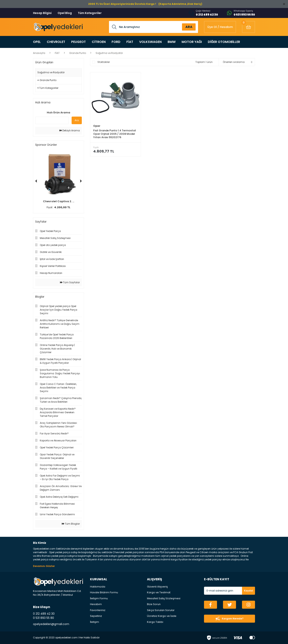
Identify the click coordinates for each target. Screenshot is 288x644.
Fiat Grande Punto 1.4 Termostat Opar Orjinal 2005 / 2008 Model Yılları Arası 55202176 (115, 134)
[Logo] (58, 27)
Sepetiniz (96, 616)
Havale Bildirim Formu (104, 592)
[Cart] (248, 27)
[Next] (81, 181)
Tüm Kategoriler (90, 13)
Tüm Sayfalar (70, 282)
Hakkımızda (98, 587)
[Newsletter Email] (229, 591)
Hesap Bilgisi (42, 13)
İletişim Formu (99, 598)
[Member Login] (220, 27)
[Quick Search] (52, 120)
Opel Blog (65, 13)
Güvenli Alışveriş (157, 587)
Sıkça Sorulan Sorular (161, 610)
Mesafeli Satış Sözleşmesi (164, 598)
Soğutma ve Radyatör (109, 53)
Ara (77, 120)
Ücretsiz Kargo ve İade (162, 616)
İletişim (94, 622)
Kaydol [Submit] (248, 591)
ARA (189, 27)
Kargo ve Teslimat (159, 592)
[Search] (153, 27)
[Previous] (36, 181)
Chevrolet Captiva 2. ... (59, 201)
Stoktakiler (104, 62)
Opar (97, 126)
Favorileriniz (98, 610)
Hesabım (96, 604)
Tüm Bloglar (71, 524)
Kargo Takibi (155, 622)
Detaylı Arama (70, 130)
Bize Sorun (154, 604)
